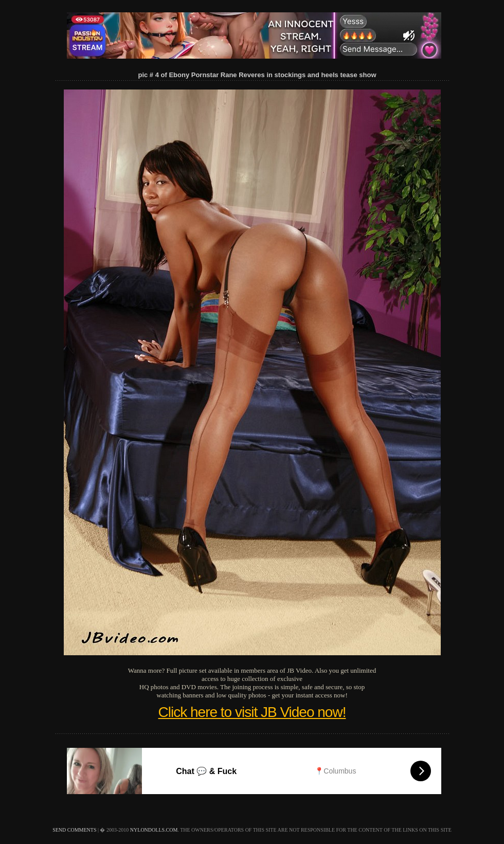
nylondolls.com (154, 830)
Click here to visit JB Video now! (252, 712)
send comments (74, 830)
